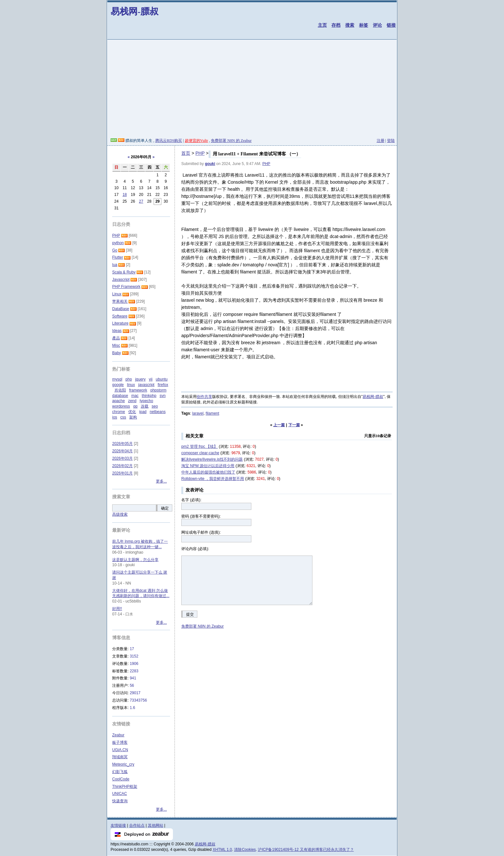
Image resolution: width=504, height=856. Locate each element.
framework (138, 390)
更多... (161, 481)
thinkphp (149, 396)
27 (141, 201)
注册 (381, 141)
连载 (145, 406)
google (118, 385)
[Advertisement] (252, 90)
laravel (198, 413)
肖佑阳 (120, 390)
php (129, 379)
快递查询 (120, 801)
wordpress (121, 406)
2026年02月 (122, 466)
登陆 (391, 141)
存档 (336, 25)
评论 (377, 25)
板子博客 (120, 742)
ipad (143, 412)
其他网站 (156, 825)
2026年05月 (122, 444)
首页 (186, 153)
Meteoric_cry (123, 764)
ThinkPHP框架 (125, 787)
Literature (120, 323)
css (123, 417)
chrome (119, 412)
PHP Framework (126, 287)
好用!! (117, 609)
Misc (116, 345)
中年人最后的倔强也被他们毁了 (208, 472)
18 (125, 195)
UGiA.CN (120, 750)
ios (115, 417)
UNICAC (120, 794)
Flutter (118, 257)
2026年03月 (122, 458)
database (120, 396)
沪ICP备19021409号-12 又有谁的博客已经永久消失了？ (306, 850)
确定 (165, 508)
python (118, 243)
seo (155, 406)
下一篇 (294, 425)
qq (135, 406)
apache (118, 401)
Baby (117, 353)
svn (162, 396)
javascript (146, 385)
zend (132, 401)
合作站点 (137, 825)
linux (131, 385)
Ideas (117, 331)
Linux (117, 294)
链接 (391, 25)
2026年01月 (122, 473)
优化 (132, 412)
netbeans (158, 412)
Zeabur (118, 735)
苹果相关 (120, 301)
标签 (364, 25)
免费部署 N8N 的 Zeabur (231, 141)
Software (120, 316)
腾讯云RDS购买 (169, 141)
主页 (322, 25)
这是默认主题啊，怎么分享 (135, 560)
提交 (190, 614)
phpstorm (158, 390)
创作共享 (204, 397)
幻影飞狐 (120, 772)
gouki (210, 164)
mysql (117, 379)
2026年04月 (122, 451)
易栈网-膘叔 (135, 11)
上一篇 (279, 425)
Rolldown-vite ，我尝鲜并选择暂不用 (213, 479)
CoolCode (121, 779)
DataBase (121, 309)
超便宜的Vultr (197, 141)
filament (212, 413)
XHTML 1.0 (222, 850)
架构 (133, 417)
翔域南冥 (120, 757)
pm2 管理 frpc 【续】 (199, 446)
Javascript (121, 280)
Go (115, 250)
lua (115, 265)
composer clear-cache (200, 453)
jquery (140, 379)
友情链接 (118, 825)
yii (151, 379)
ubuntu (162, 379)
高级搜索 (120, 514)
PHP (200, 153)
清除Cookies (245, 850)
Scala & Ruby (124, 272)
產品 (116, 338)
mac (135, 396)
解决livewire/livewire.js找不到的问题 (212, 459)
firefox (163, 385)
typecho (146, 401)
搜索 (350, 25)
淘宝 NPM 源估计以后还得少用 (208, 466)
